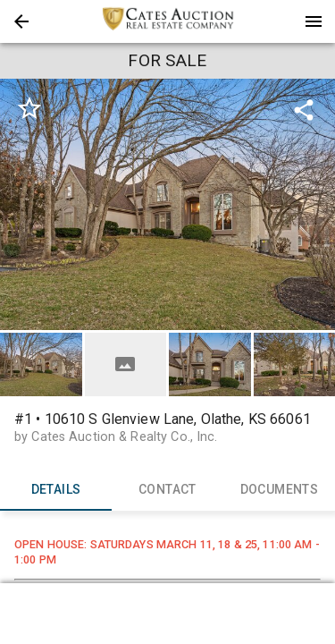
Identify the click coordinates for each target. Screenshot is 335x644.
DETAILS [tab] (56, 489)
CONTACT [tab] (167, 489)
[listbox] (167, 204)
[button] (21, 21)
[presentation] (168, 21)
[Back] (21, 21)
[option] (167, 204)
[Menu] (314, 21)
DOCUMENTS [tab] (279, 489)
